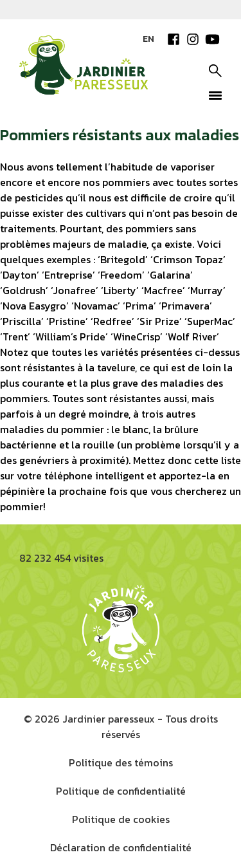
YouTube (212, 39)
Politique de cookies (121, 819)
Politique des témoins (121, 762)
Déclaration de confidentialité (121, 847)
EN (148, 39)
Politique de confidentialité (121, 791)
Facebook (174, 39)
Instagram (193, 39)
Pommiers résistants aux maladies (120, 135)
